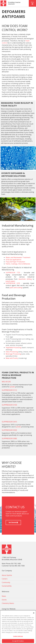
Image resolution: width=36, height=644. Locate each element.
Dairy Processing (12, 352)
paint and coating (16, 288)
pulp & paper (10, 281)
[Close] (34, 613)
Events (4, 600)
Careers (5, 579)
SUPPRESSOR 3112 (9, 390)
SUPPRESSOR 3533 (9, 430)
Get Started (12, 522)
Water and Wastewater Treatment (18, 257)
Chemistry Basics (8, 603)
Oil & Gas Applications (13, 260)
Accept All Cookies (18, 641)
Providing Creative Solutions (14, 3)
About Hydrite (7, 575)
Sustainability (7, 586)
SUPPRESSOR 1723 (13, 273)
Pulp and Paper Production (15, 262)
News (4, 596)
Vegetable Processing (13, 348)
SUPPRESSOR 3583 (9, 438)
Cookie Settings (18, 636)
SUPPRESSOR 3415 (9, 422)
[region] (18, 627)
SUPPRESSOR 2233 (13, 283)
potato (12, 387)
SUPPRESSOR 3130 (9, 405)
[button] (32, 3)
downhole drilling (25, 279)
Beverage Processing (13, 354)
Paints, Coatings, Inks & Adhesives (18, 264)
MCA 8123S (6, 382)
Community (6, 582)
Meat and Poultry (12, 358)
